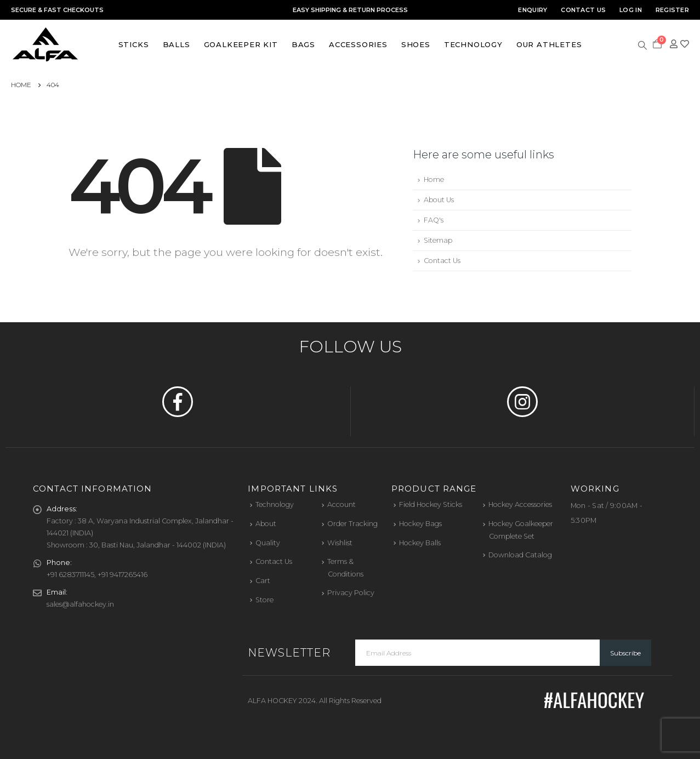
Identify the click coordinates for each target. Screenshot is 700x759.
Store (264, 600)
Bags (303, 44)
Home (434, 179)
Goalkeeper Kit (241, 44)
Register (672, 10)
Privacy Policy (351, 593)
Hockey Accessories (520, 504)
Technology (473, 44)
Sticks (134, 44)
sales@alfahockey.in (80, 604)
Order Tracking (352, 524)
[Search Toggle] (643, 45)
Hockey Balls (420, 543)
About (266, 524)
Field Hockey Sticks (431, 504)
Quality (268, 543)
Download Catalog (520, 555)
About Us (439, 200)
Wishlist (340, 543)
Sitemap (438, 240)
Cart (263, 581)
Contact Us (583, 10)
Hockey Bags (420, 524)
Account (342, 504)
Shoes (416, 44)
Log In (631, 10)
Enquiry (533, 10)
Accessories (358, 44)
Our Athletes (549, 44)
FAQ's (434, 220)
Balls (177, 44)
